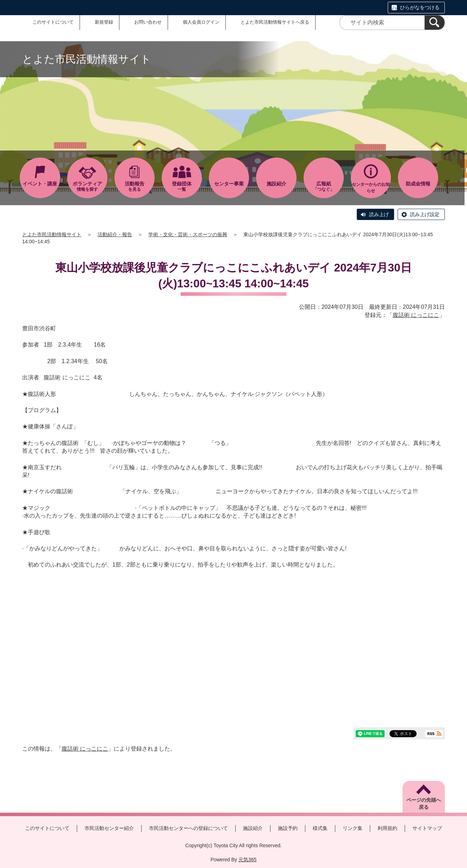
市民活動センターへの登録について (188, 828)
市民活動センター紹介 (109, 828)
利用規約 (387, 828)
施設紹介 (253, 828)
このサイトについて (53, 22)
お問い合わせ (148, 22)
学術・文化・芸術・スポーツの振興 (188, 234)
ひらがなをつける (420, 7)
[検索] (435, 23)
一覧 (182, 186)
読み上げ (379, 214)
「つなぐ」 (324, 186)
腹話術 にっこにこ (416, 315)
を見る (135, 186)
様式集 (320, 828)
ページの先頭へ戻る (424, 803)
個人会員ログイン (201, 22)
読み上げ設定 (425, 214)
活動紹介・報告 (115, 234)
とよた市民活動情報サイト (52, 234)
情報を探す (87, 186)
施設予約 (288, 828)
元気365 (247, 860)
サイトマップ (427, 828)
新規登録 (104, 22)
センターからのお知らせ (371, 188)
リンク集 (353, 828)
